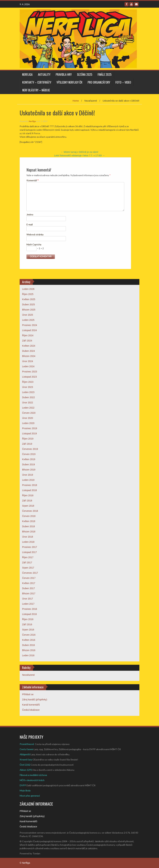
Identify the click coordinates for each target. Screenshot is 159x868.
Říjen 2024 (28, 335)
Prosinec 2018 (30, 485)
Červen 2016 (29, 635)
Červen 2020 (29, 413)
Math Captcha (34, 244)
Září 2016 (27, 624)
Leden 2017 (28, 604)
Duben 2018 (28, 526)
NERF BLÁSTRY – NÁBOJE (36, 90)
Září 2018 (27, 501)
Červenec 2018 (30, 511)
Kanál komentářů (31, 705)
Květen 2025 (29, 299)
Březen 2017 (29, 593)
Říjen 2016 (28, 619)
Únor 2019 (28, 475)
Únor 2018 (28, 537)
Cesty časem (26, 749)
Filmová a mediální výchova (33, 775)
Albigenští (25, 754)
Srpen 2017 (28, 568)
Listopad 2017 (29, 552)
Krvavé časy (26, 760)
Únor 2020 (28, 418)
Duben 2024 (28, 351)
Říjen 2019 (28, 439)
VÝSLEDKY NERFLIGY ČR (69, 82)
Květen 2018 (29, 521)
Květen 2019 (29, 459)
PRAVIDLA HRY (64, 74)
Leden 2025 (28, 320)
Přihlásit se (28, 694)
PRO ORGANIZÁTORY (99, 82)
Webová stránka (35, 234)
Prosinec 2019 (30, 428)
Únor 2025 (28, 315)
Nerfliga (27, 74)
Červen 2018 (29, 516)
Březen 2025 (29, 310)
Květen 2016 (29, 640)
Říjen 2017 (28, 557)
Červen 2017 (29, 578)
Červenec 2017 (30, 573)
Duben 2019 (28, 464)
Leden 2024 (28, 366)
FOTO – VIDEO (123, 82)
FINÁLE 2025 (105, 74)
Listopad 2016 (29, 614)
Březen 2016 (29, 650)
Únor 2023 (28, 387)
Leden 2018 (28, 542)
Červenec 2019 (30, 449)
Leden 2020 (28, 423)
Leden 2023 (28, 392)
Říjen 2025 (28, 294)
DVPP (23, 785)
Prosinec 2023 (30, 372)
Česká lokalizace (31, 710)
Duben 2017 (28, 588)
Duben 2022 (28, 397)
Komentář (33, 180)
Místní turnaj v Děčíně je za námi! (79, 152)
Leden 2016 (28, 655)
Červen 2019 (29, 454)
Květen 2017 (29, 583)
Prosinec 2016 (30, 609)
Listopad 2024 (29, 330)
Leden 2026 (28, 289)
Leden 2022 (28, 408)
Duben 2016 (28, 645)
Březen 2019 (29, 470)
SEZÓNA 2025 (85, 74)
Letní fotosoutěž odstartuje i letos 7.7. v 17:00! (79, 155)
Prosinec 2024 (30, 325)
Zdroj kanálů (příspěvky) (35, 700)
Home (76, 101)
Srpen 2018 (28, 506)
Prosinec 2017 (30, 547)
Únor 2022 (28, 403)
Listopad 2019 (29, 434)
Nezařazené (28, 675)
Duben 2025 (28, 304)
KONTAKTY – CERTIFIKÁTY (37, 82)
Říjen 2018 (28, 495)
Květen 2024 (29, 346)
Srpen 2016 (28, 630)
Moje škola (25, 791)
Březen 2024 (29, 356)
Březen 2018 (29, 532)
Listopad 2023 (29, 377)
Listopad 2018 (29, 490)
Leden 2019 (28, 480)
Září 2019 (27, 444)
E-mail (30, 224)
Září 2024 (27, 341)
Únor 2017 (28, 599)
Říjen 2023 (28, 382)
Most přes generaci (30, 796)
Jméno (30, 215)
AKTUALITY (44, 74)
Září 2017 (27, 563)
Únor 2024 (28, 361)
